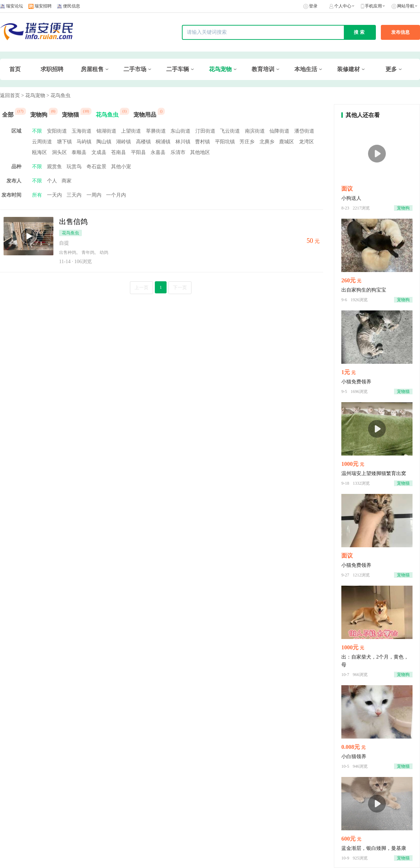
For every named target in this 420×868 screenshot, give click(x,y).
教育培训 (263, 69)
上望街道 (131, 131)
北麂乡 (267, 142)
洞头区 (59, 152)
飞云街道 (230, 131)
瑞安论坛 (15, 6)
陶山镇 (104, 142)
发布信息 (400, 32)
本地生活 (306, 69)
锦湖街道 (106, 131)
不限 (37, 131)
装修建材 (348, 69)
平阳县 (138, 152)
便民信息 (72, 6)
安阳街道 (57, 131)
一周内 (94, 195)
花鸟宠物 (220, 69)
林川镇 (183, 142)
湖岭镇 (124, 142)
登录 (313, 6)
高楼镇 (143, 142)
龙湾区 (306, 142)
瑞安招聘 (43, 6)
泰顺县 (79, 152)
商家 (67, 181)
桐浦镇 (163, 142)
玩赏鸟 (74, 167)
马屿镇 (84, 142)
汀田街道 (205, 131)
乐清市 (178, 152)
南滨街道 (255, 131)
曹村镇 (203, 142)
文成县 (99, 152)
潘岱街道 (304, 131)
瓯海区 (40, 152)
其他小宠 (121, 167)
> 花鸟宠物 (33, 95)
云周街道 (42, 142)
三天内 (74, 195)
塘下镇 (64, 142)
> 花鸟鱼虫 (58, 95)
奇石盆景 (96, 167)
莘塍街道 (156, 131)
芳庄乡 (247, 142)
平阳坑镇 (225, 142)
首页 (15, 69)
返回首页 (10, 95)
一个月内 (116, 195)
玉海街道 (82, 131)
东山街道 (180, 131)
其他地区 (200, 152)
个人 (52, 181)
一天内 (54, 195)
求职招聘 (52, 69)
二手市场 (135, 69)
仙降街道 (279, 131)
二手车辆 (178, 69)
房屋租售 (92, 69)
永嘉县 (158, 152)
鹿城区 (287, 142)
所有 (37, 195)
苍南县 (119, 152)
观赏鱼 (54, 167)
